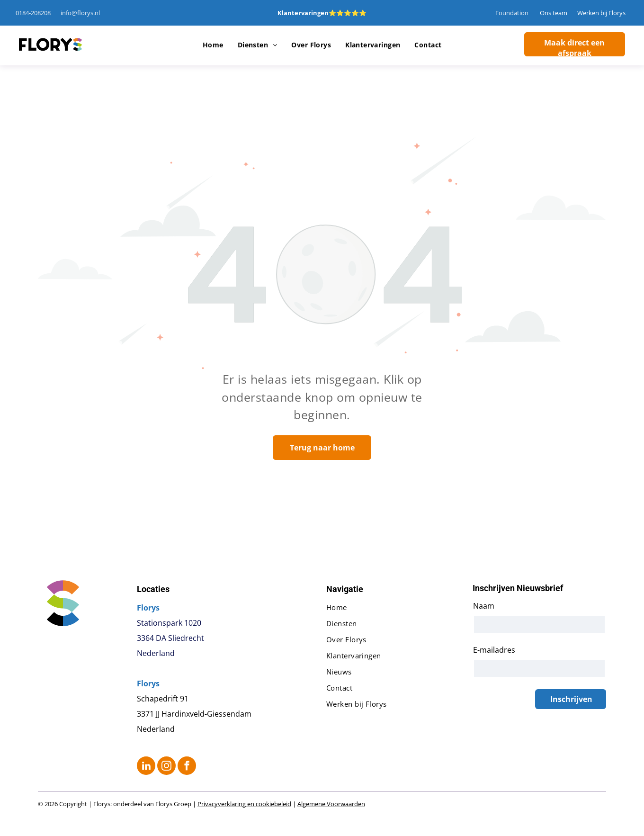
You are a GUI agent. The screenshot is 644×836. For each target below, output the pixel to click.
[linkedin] (146, 767)
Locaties (153, 589)
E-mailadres (494, 650)
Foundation (512, 13)
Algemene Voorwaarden (331, 804)
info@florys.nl (80, 13)
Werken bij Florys (601, 13)
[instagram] (166, 767)
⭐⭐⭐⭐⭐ (348, 13)
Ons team (554, 13)
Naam (484, 606)
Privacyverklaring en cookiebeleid (244, 804)
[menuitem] (213, 45)
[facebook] (187, 767)
